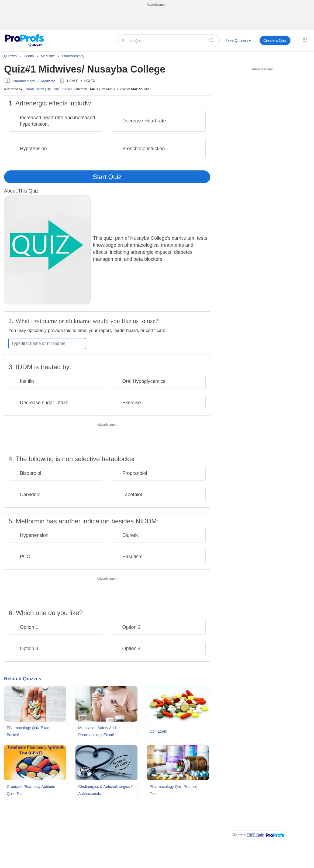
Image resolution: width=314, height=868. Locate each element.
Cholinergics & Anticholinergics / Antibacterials (105, 790)
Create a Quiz (275, 40)
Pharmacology (24, 81)
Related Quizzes (23, 679)
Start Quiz (107, 177)
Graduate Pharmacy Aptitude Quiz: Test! (31, 790)
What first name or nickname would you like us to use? (87, 321)
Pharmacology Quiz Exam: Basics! (29, 731)
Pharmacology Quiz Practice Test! (173, 790)
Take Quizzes (238, 40)
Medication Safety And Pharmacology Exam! (97, 731)
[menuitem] (238, 41)
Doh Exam (158, 731)
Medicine (48, 81)
